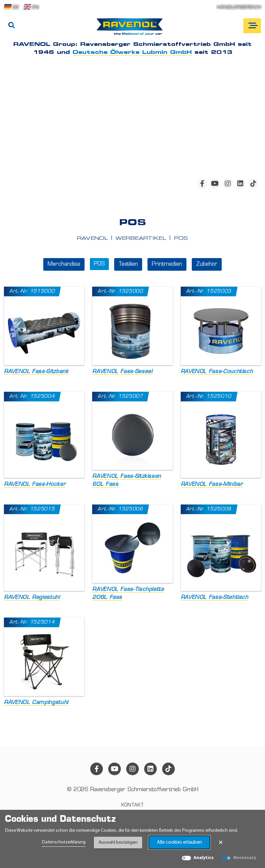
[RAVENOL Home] (131, 29)
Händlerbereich (239, 7)
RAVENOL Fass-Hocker (35, 485)
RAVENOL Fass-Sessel (122, 372)
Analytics (204, 858)
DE (11, 7)
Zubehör (207, 264)
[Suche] (12, 26)
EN (31, 7)
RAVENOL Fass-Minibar (212, 485)
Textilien (128, 264)
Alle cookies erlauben (179, 842)
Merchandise (64, 264)
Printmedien (167, 264)
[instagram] (228, 184)
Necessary (245, 858)
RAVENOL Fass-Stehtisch (215, 598)
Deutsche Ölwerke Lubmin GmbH (132, 53)
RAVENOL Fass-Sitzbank (36, 372)
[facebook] (202, 184)
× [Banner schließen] (221, 842)
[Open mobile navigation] (252, 26)
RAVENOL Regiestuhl (32, 598)
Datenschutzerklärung (64, 842)
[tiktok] (253, 184)
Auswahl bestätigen (118, 843)
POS (99, 264)
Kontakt (132, 805)
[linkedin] (240, 184)
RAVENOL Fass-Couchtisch (217, 372)
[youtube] (215, 184)
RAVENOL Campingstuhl (36, 703)
